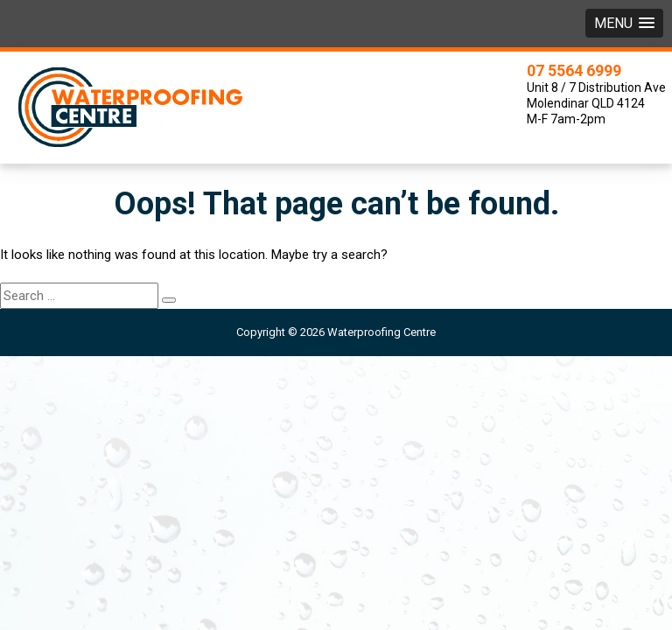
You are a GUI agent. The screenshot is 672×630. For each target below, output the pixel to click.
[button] (624, 23)
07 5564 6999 (574, 70)
